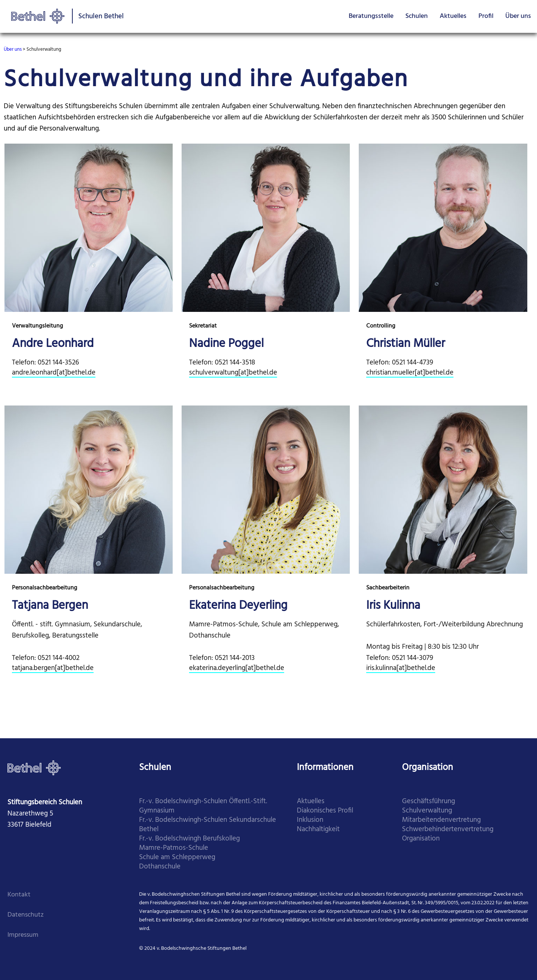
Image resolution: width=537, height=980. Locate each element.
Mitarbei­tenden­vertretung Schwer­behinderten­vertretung (448, 825)
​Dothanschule (160, 867)
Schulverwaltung (44, 49)
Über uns (518, 16)
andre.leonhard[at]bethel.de (54, 373)
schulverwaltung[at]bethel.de (233, 373)
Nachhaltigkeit (318, 829)
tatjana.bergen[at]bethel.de (53, 668)
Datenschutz (26, 915)
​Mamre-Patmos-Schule (174, 848)
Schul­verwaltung (427, 811)
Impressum (23, 935)
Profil (486, 16)
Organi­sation (421, 839)
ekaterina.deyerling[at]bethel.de (237, 668)
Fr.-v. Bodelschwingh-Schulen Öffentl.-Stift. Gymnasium (203, 806)
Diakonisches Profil (325, 811)
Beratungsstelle (371, 16)
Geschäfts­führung (428, 801)
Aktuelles (453, 16)
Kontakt (19, 895)
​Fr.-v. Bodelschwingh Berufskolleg (189, 839)
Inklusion (310, 820)
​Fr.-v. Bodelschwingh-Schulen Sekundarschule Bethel (208, 825)
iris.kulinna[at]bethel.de (401, 668)
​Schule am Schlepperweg (177, 857)
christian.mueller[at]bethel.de (410, 373)
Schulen (417, 16)
